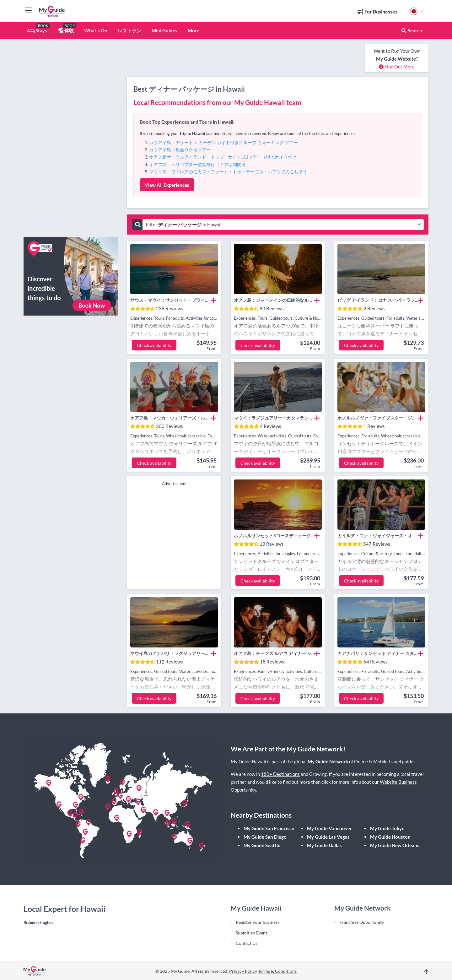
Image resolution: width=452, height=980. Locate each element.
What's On (96, 30)
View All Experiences (167, 185)
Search (412, 30)
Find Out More (397, 67)
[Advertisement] (71, 138)
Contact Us (247, 943)
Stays (37, 30)
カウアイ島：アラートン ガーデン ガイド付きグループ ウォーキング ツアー (223, 142)
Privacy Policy (243, 971)
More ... (195, 30)
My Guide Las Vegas (328, 837)
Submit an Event (251, 933)
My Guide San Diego (265, 837)
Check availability (154, 345)
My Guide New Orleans (395, 845)
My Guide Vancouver (329, 828)
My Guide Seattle (262, 845)
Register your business (258, 922)
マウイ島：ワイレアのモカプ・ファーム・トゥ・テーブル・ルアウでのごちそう (228, 172)
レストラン (129, 30)
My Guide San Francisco (269, 828)
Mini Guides (164, 30)
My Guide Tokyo (387, 828)
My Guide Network (328, 761)
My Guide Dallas (324, 845)
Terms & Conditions (277, 971)
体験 (66, 30)
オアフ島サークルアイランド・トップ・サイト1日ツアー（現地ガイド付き (223, 157)
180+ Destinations (280, 774)
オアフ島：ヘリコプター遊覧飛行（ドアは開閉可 (197, 164)
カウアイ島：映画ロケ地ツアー (180, 150)
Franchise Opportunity (362, 922)
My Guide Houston (390, 837)
